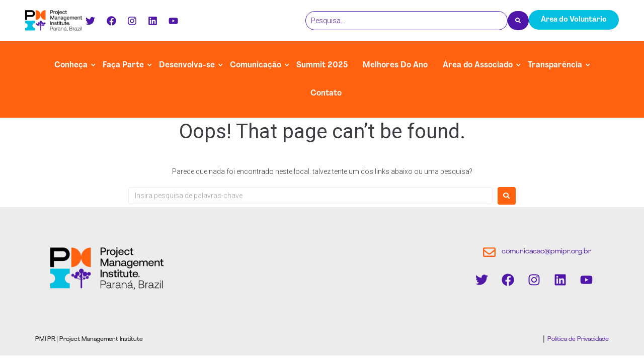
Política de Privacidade (577, 339)
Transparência (555, 65)
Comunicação (256, 65)
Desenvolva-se (187, 65)
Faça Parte (123, 65)
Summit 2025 (322, 65)
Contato (326, 94)
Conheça (71, 65)
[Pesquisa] (407, 21)
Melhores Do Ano (395, 65)
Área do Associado (478, 65)
